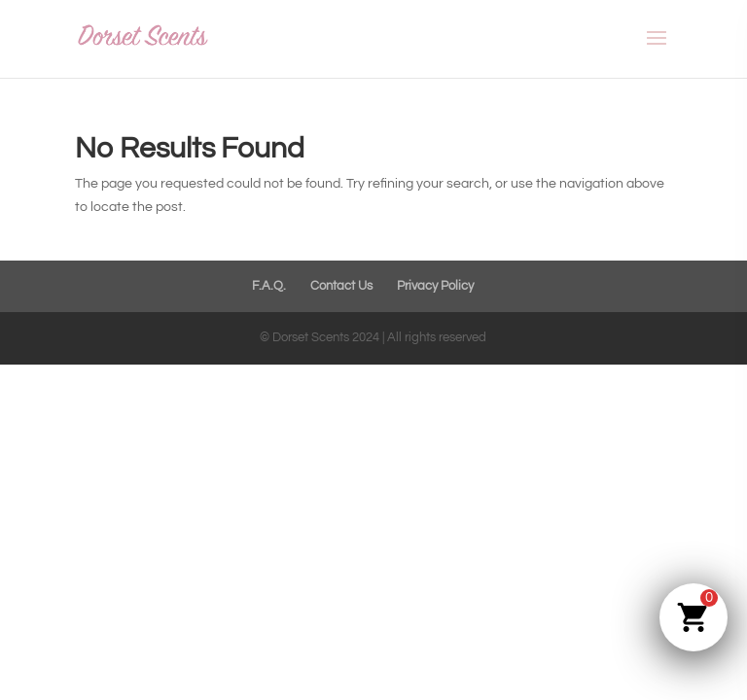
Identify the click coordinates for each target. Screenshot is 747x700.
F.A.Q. (269, 286)
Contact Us (341, 286)
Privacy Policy (435, 286)
